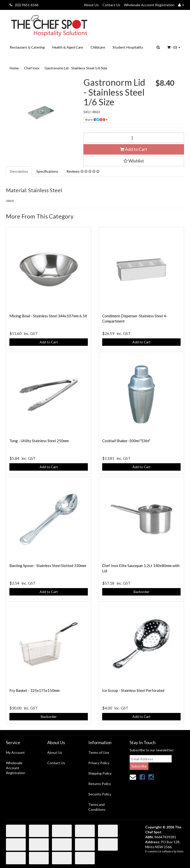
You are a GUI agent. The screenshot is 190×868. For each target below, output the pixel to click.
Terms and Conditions (97, 807)
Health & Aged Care (68, 47)
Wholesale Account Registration (149, 5)
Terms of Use (99, 752)
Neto (180, 851)
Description (19, 171)
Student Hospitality (128, 47)
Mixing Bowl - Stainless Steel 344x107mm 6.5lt (48, 316)
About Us (91, 5)
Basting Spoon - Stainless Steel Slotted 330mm (48, 566)
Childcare (98, 47)
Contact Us (111, 5)
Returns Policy (100, 784)
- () (174, 47)
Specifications (47, 171)
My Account (15, 752)
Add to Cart (134, 149)
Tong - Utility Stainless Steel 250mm (39, 441)
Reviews (83, 171)
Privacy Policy (99, 763)
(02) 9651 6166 (24, 5)
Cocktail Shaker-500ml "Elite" (126, 441)
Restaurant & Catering (27, 47)
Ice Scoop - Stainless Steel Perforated (133, 690)
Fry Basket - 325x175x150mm (35, 690)
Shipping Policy (100, 773)
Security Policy (100, 794)
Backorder (142, 592)
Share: (96, 120)
